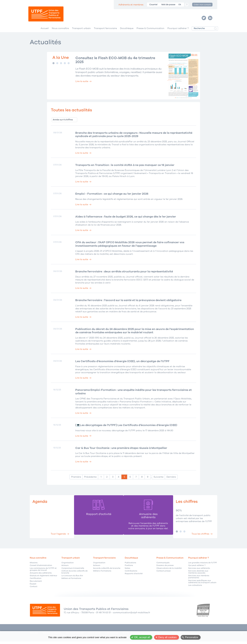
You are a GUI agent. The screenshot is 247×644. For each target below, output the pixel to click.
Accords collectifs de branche (107, 570)
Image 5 (69, 65)
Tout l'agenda (58, 535)
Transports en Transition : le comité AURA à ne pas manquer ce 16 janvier (126, 167)
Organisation (67, 565)
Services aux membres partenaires (199, 579)
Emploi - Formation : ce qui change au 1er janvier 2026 (112, 196)
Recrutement (36, 583)
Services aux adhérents (199, 570)
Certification (36, 580)
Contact (34, 588)
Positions (129, 567)
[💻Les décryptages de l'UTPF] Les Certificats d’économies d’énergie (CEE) (127, 427)
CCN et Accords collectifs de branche (75, 574)
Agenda (40, 504)
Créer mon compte (202, 5)
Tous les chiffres (200, 535)
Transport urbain (81, 30)
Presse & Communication (150, 30)
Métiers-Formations (102, 573)
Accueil (45, 30)
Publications (130, 565)
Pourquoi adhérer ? (178, 30)
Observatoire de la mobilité (169, 570)
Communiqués (163, 565)
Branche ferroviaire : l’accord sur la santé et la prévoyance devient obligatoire (129, 302)
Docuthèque (127, 30)
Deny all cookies (168, 637)
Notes (127, 570)
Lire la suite (82, 83)
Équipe (33, 586)
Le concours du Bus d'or (72, 578)
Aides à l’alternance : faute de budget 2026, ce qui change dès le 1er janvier (127, 218)
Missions (34, 565)
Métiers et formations (71, 580)
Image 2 (57, 65)
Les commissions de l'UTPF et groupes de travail (43, 571)
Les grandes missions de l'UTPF (203, 565)
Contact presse (164, 573)
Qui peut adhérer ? (197, 567)
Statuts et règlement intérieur (43, 578)
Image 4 (65, 65)
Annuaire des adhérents (41, 575)
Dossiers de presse (165, 567)
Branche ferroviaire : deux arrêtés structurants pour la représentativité (125, 273)
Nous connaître (60, 30)
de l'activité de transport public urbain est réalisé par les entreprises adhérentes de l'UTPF (194, 520)
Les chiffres (187, 504)
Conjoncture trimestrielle (73, 570)
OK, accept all (142, 637)
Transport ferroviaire (105, 30)
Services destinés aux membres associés (198, 574)
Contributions (131, 573)
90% (179, 512)
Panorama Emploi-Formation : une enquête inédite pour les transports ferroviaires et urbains (134, 394)
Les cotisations (195, 587)
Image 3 (61, 65)
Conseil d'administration (41, 567)
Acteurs (65, 567)
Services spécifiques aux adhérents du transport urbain (202, 583)
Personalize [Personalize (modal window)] (192, 637)
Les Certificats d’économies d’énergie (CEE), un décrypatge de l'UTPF (123, 363)
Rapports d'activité (134, 575)
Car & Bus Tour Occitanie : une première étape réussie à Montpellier (122, 450)
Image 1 (53, 65)
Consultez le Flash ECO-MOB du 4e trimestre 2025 (117, 62)
